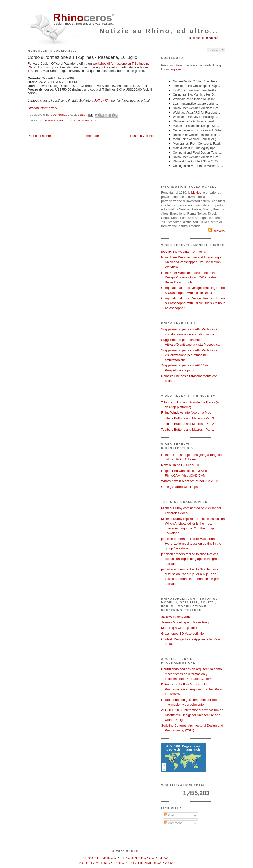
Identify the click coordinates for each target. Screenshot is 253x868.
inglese (176, 69)
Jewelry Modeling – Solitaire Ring (185, 622)
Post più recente (39, 136)
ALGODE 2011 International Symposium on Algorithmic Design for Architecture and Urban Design (192, 715)
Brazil (165, 858)
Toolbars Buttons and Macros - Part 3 (188, 418)
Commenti (173, 823)
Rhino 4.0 (73, 120)
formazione (55, 120)
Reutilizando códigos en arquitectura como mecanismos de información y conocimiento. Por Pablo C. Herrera (191, 674)
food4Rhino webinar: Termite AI (183, 252)
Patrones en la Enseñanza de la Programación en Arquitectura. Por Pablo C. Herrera (192, 689)
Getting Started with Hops (179, 487)
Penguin (129, 858)
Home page (91, 136)
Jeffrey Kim (102, 101)
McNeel (197, 193)
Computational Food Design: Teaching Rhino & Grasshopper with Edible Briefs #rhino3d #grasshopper (193, 303)
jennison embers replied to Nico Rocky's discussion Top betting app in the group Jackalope (191, 559)
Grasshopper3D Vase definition (183, 633)
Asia (169, 863)
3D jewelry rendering (176, 617)
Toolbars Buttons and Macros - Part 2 (188, 424)
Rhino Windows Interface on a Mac (186, 413)
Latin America (147, 863)
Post (169, 815)
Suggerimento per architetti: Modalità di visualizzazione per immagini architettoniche (189, 355)
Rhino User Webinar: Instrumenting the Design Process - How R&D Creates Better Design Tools (189, 277)
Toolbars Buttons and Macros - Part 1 (188, 429)
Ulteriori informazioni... (44, 108)
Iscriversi (217, 231)
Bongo (148, 858)
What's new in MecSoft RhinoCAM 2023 (190, 481)
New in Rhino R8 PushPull (180, 465)
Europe (122, 863)
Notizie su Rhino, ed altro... (159, 31)
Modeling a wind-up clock (179, 628)
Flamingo (107, 858)
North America (95, 863)
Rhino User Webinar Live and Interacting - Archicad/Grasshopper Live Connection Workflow (191, 262)
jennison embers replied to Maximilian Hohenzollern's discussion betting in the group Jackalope (191, 544)
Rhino (87, 858)
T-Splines (89, 120)
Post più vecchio (142, 136)
